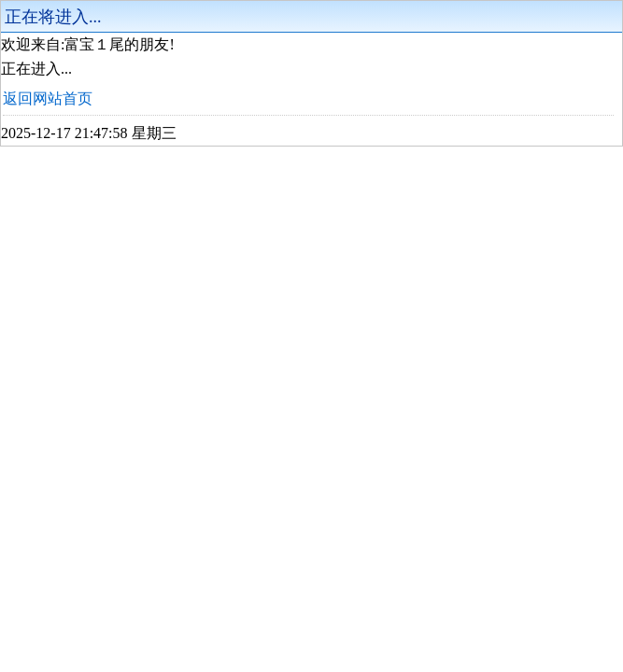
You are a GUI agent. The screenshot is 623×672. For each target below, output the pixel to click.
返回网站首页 (48, 98)
